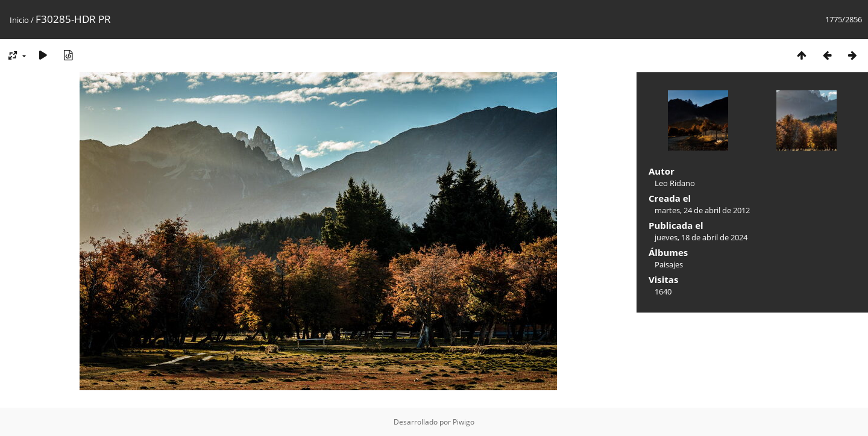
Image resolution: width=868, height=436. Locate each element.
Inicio (19, 20)
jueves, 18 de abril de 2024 (701, 237)
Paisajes (669, 264)
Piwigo (464, 422)
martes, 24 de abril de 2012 (702, 210)
